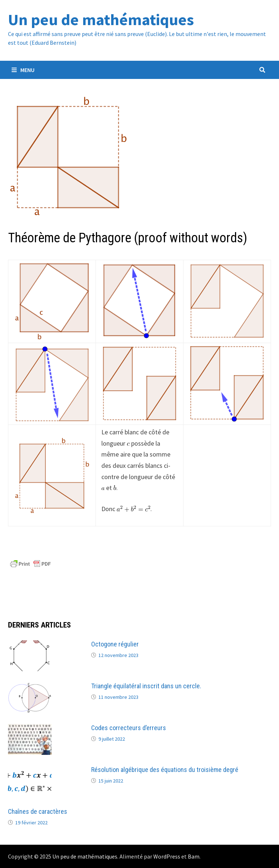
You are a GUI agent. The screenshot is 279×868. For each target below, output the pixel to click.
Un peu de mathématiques (101, 19)
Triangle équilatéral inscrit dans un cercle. (146, 686)
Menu (23, 70)
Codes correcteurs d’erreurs (129, 728)
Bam (194, 856)
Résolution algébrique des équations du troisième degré (165, 770)
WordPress (167, 856)
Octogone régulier (115, 644)
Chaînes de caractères (38, 811)
